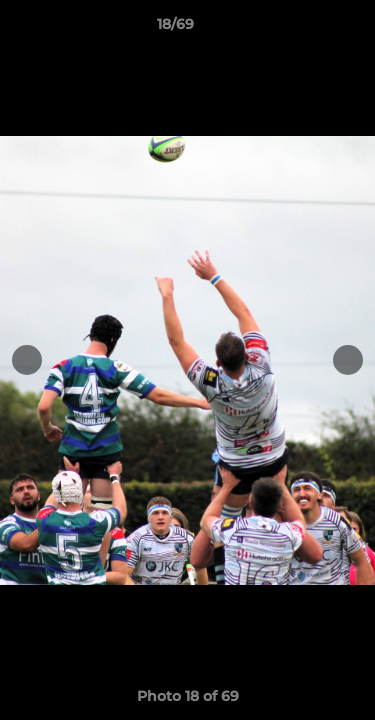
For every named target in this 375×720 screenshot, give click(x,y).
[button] (303, 29)
